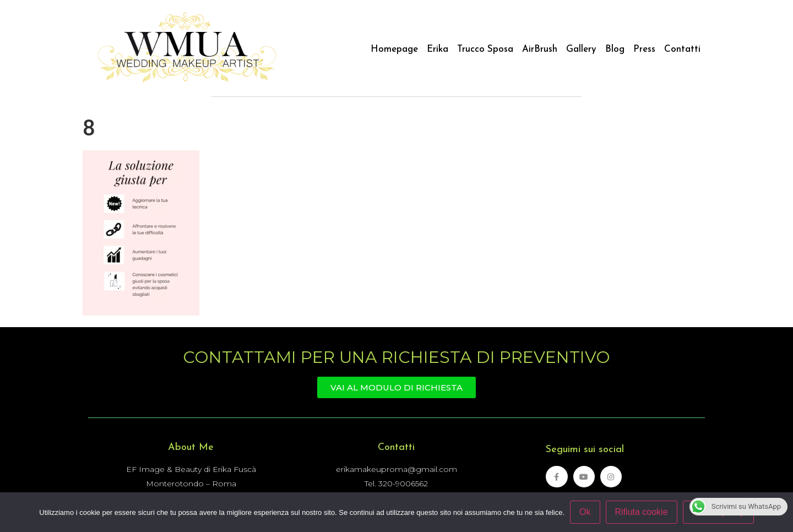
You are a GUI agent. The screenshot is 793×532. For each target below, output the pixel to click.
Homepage (394, 49)
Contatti (682, 49)
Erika (438, 49)
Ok (585, 512)
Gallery (581, 49)
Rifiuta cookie (642, 512)
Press (644, 49)
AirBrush (540, 49)
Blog (615, 49)
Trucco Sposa (485, 49)
